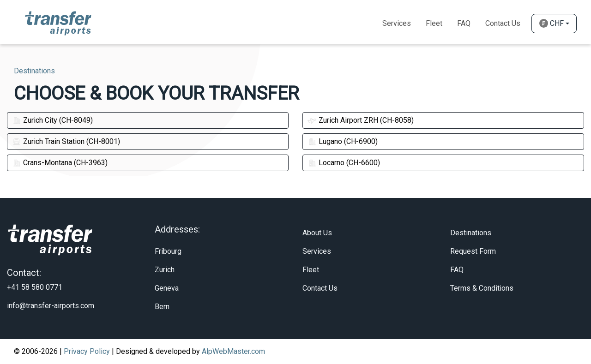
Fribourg (168, 251)
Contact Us (503, 23)
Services (397, 23)
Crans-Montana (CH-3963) (60, 163)
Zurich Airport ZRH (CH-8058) (361, 120)
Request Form (473, 251)
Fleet (434, 23)
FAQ (457, 270)
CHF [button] (552, 23)
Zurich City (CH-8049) (52, 120)
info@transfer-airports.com (51, 306)
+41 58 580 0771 (35, 287)
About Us (317, 233)
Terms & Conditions (482, 288)
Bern (162, 307)
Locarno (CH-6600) (344, 163)
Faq (464, 23)
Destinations (471, 233)
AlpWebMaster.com (233, 351)
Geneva (167, 288)
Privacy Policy (87, 351)
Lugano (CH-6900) (343, 141)
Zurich (165, 270)
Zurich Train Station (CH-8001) (66, 141)
